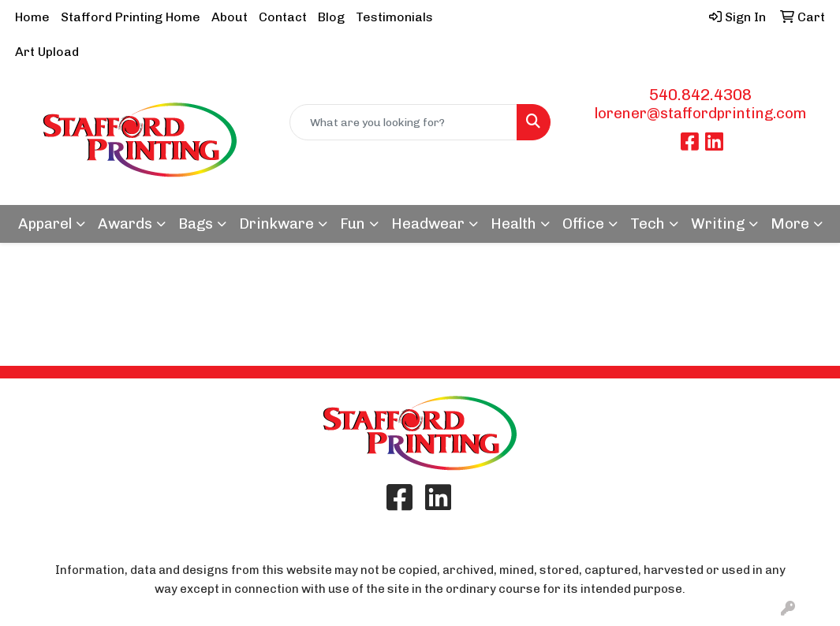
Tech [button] (648, 224)
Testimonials (394, 17)
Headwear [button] (428, 224)
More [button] (790, 224)
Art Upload (47, 52)
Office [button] (583, 224)
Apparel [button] (45, 224)
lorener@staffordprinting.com (700, 113)
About (230, 17)
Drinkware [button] (276, 224)
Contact (283, 17)
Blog (331, 17)
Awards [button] (125, 224)
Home (32, 17)
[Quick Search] (403, 122)
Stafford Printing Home (131, 17)
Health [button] (513, 224)
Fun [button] (353, 224)
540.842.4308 (700, 95)
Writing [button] (718, 224)
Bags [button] (196, 224)
